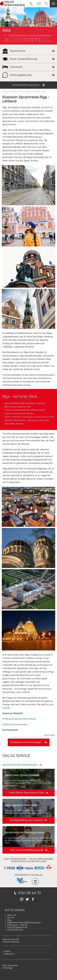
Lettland (37, 91)
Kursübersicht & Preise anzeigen (29, 742)
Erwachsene (17, 91)
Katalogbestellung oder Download (26, 820)
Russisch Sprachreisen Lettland (20, 719)
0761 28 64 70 (29, 893)
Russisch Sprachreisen (16, 725)
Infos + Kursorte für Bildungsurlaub (26, 850)
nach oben (49, 735)
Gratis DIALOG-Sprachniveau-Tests (26, 793)
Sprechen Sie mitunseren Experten (11, 941)
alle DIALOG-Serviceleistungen (20, 765)
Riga (7, 31)
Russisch (28, 91)
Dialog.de (6, 91)
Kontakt (6, 708)
